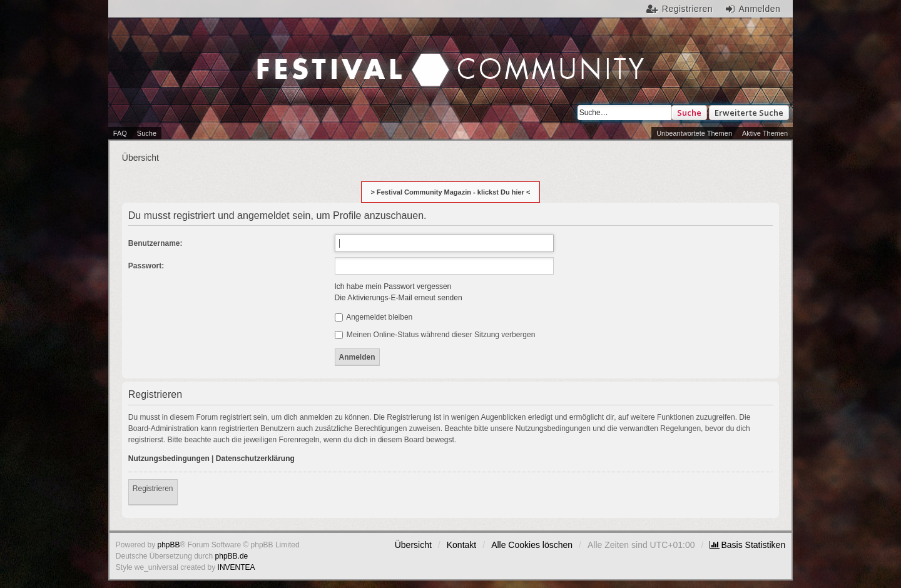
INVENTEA (237, 567)
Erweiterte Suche (749, 113)
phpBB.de (232, 556)
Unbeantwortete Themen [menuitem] (694, 133)
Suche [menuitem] (147, 133)
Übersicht (413, 545)
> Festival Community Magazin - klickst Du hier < (451, 192)
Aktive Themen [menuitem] (765, 133)
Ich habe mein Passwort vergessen (393, 286)
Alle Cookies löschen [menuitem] (532, 545)
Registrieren (153, 489)
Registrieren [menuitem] (687, 9)
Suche (689, 113)
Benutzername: (155, 243)
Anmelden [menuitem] (759, 9)
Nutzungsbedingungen (169, 459)
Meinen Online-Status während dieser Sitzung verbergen (435, 335)
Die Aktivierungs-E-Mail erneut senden (399, 298)
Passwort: (146, 266)
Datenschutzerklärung (255, 459)
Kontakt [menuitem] (461, 545)
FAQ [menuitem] (120, 133)
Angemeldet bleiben (374, 317)
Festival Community (344, 57)
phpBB (169, 545)
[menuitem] (747, 545)
